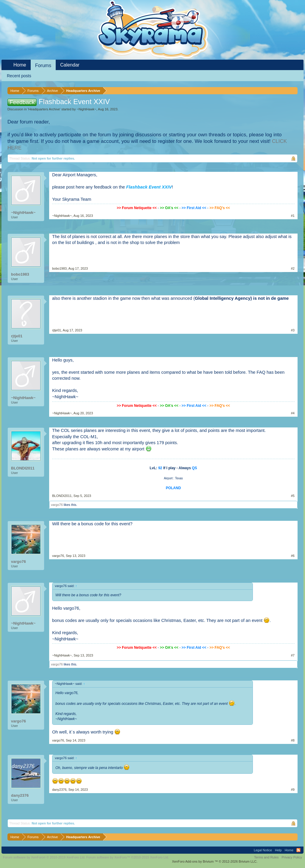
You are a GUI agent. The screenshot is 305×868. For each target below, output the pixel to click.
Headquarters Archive (44, 109)
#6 (293, 556)
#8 (293, 740)
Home (20, 65)
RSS (298, 850)
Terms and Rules (266, 857)
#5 (293, 496)
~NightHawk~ (86, 109)
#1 (293, 216)
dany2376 (20, 795)
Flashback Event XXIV (149, 187)
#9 (293, 790)
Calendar (70, 65)
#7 (293, 655)
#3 (293, 330)
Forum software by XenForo (44, 857)
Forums (43, 65)
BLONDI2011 (23, 468)
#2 (293, 268)
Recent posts (19, 76)
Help (278, 850)
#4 (293, 413)
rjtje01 (17, 336)
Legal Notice (263, 850)
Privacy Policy (292, 857)
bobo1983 (20, 274)
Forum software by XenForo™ (128, 857)
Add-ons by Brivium (215, 861)
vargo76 (57, 505)
